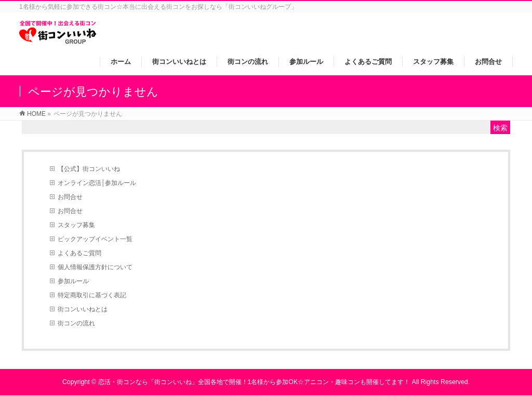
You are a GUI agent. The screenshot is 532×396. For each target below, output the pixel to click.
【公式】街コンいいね (89, 169)
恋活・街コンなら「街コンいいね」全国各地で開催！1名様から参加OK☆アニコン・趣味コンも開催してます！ (254, 382)
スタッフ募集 (76, 225)
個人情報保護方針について (95, 267)
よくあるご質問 (79, 253)
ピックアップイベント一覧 (95, 239)
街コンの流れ (76, 323)
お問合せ (70, 197)
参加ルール (73, 281)
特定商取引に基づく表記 (92, 295)
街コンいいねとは (83, 309)
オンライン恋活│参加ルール (97, 183)
